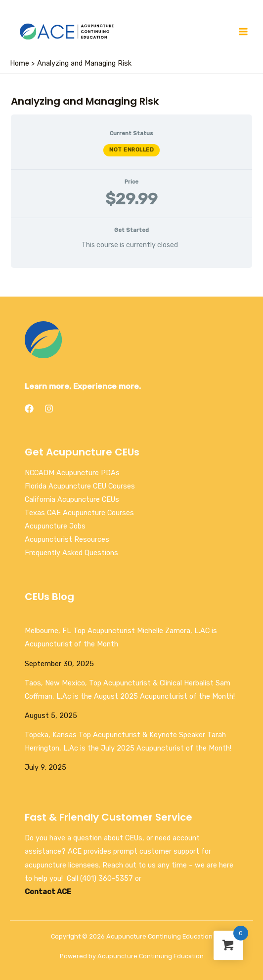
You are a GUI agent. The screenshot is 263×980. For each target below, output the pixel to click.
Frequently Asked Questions (71, 553)
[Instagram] (49, 409)
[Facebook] (29, 409)
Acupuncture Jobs (55, 526)
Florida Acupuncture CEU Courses (80, 486)
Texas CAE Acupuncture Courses (79, 513)
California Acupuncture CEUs (72, 499)
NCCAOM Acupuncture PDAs (72, 473)
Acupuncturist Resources (67, 539)
